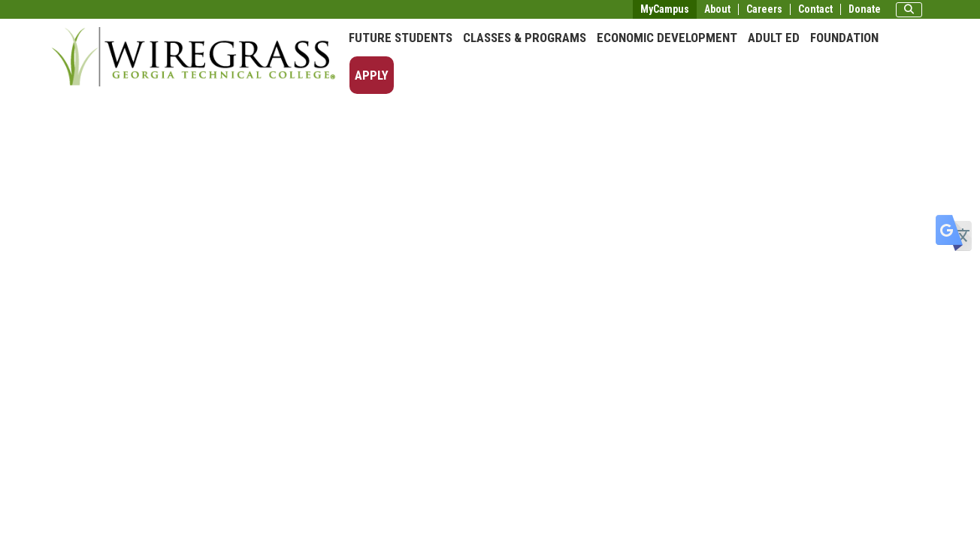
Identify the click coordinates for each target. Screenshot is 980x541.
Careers (764, 9)
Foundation (844, 38)
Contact (815, 9)
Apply (372, 75)
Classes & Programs (525, 38)
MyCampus (665, 9)
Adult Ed (774, 38)
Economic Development (667, 38)
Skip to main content (56, 11)
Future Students (401, 38)
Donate (865, 9)
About (717, 9)
